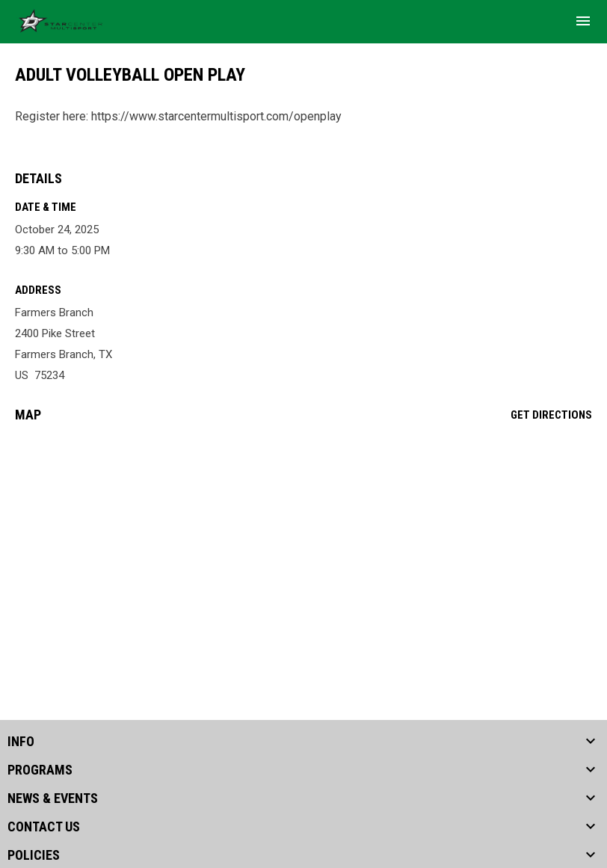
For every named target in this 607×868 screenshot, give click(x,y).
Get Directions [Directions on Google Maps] (551, 415)
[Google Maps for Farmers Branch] (303, 549)
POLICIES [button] (34, 855)
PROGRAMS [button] (40, 770)
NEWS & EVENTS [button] (53, 798)
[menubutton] (583, 21)
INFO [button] (21, 742)
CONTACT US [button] (44, 827)
